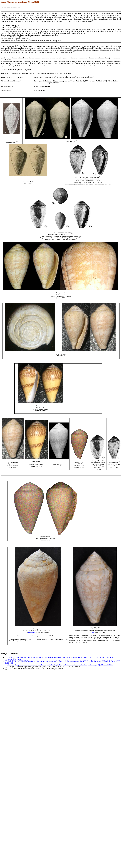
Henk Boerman (90, 632)
